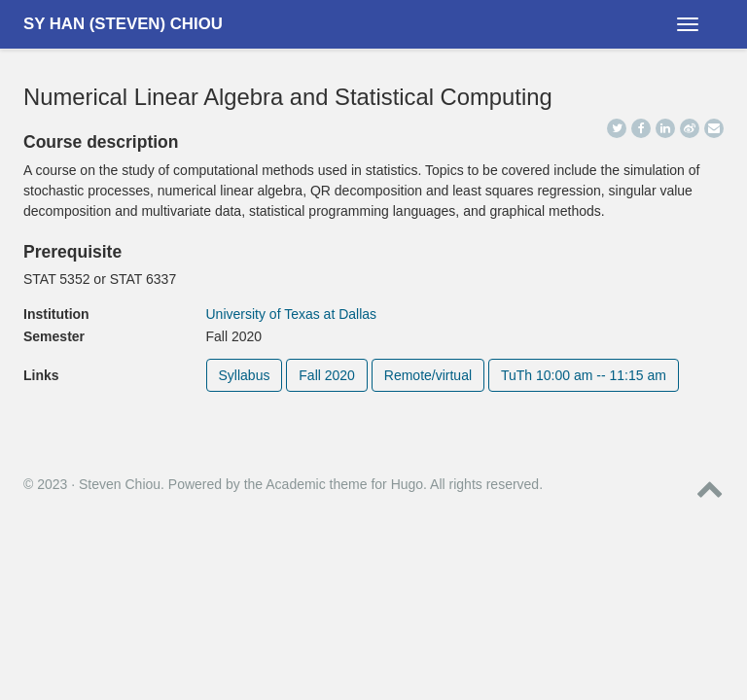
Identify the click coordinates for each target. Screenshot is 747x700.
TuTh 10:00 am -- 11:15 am (584, 375)
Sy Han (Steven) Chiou (123, 24)
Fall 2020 (327, 375)
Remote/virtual (428, 375)
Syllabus (245, 375)
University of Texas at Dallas (292, 314)
